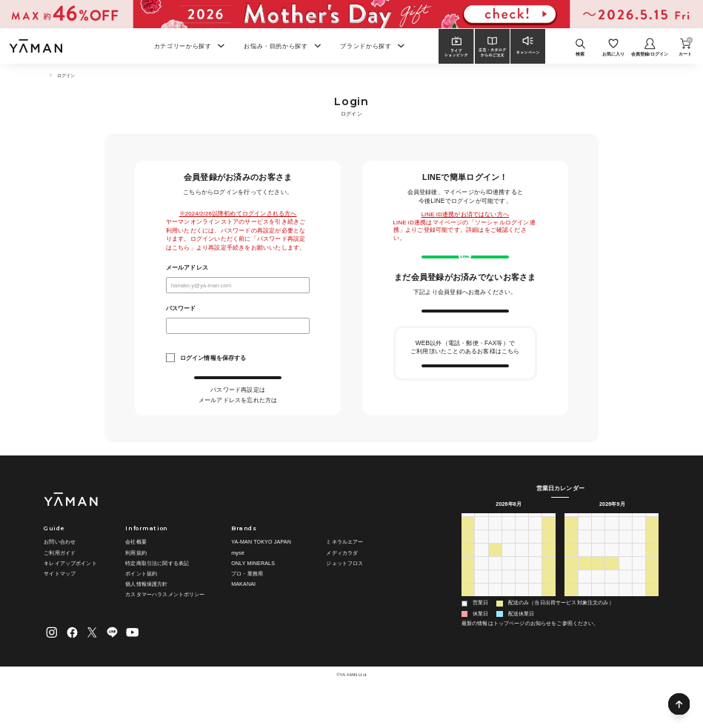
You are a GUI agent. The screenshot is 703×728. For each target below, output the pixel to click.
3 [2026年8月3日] (482, 577)
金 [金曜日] (535, 550)
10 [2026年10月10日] (653, 630)
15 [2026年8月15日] (549, 590)
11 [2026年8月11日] (495, 590)
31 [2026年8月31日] (482, 630)
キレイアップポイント (70, 593)
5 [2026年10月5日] (585, 630)
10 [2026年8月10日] (482, 590)
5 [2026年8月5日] (508, 577)
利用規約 (136, 583)
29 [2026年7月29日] (508, 564)
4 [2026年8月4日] (495, 577)
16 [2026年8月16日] (467, 603)
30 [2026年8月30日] (467, 630)
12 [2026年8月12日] (508, 590)
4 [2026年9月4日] (536, 630)
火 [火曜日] (495, 550)
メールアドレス (187, 268)
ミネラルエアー (344, 572)
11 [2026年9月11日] (639, 577)
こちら (266, 407)
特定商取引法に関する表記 (157, 593)
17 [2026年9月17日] (625, 590)
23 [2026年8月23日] (467, 617)
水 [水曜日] (509, 550)
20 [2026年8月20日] (522, 603)
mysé (238, 583)
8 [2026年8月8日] (549, 577)
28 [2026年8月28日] (535, 617)
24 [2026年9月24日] (625, 603)
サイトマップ (60, 604)
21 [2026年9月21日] (585, 603)
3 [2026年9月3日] (522, 630)
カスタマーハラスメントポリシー (165, 625)
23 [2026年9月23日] (612, 603)
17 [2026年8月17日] (482, 603)
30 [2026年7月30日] (522, 564)
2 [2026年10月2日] (639, 617)
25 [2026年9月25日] (639, 603)
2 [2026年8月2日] (468, 577)
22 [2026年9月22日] (599, 603)
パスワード (181, 309)
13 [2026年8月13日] (522, 590)
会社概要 (136, 572)
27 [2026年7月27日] (482, 564)
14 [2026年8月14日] (535, 590)
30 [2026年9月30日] (612, 617)
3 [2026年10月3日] (653, 617)
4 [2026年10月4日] (571, 630)
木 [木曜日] (522, 550)
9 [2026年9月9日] (612, 577)
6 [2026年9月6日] (571, 577)
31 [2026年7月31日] (535, 564)
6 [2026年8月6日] (522, 577)
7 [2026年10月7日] (612, 630)
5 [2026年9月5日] (549, 630)
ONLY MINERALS (253, 593)
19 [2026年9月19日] (653, 590)
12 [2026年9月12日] (653, 577)
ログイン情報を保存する (213, 358)
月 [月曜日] (481, 550)
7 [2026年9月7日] (585, 577)
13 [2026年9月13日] (571, 590)
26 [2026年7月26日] (467, 564)
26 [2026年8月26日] (508, 617)
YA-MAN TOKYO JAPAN (261, 572)
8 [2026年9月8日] (599, 577)
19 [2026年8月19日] (508, 603)
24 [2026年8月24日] (482, 617)
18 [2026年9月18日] (639, 590)
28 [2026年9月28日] (585, 617)
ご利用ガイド (60, 583)
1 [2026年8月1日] (549, 564)
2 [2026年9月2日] (508, 630)
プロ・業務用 (247, 604)
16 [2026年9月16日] (612, 590)
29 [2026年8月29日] (549, 617)
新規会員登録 (465, 338)
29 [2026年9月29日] (599, 617)
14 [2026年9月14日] (585, 590)
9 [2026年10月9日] (639, 630)
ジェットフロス (344, 593)
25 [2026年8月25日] (495, 617)
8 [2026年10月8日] (625, 630)
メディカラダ (342, 583)
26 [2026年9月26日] (653, 603)
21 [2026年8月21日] (535, 603)
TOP (47, 76)
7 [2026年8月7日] (536, 577)
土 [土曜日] (549, 550)
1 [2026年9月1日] (495, 630)
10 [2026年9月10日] (625, 577)
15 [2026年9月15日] (599, 590)
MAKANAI (243, 615)
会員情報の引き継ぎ (465, 411)
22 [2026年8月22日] (549, 603)
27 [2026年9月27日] (571, 617)
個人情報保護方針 (146, 615)
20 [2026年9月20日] (571, 603)
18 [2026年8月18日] (495, 603)
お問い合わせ (60, 572)
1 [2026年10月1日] (625, 617)
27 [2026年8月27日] (522, 617)
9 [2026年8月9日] (468, 590)
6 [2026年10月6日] (599, 630)
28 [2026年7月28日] (495, 564)
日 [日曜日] (468, 550)
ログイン (238, 387)
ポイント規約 (141, 604)
